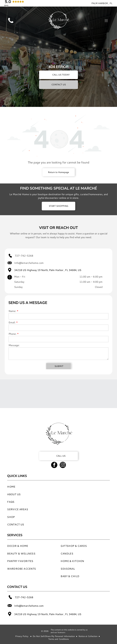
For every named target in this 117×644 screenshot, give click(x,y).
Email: (12, 322)
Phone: (12, 334)
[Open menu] (106, 21)
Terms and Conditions (58, 639)
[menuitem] (52, 486)
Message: (14, 345)
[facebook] (54, 465)
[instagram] (63, 465)
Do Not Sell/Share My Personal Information (54, 636)
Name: (12, 311)
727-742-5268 (24, 256)
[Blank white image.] (11, 23)
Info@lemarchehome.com (29, 263)
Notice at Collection (88, 636)
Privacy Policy (22, 636)
